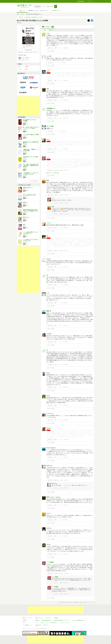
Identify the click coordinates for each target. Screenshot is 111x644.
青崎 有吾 (25, 204)
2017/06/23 (66, 420)
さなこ (48, 139)
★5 (56, 326)
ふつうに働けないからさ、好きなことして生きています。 (31, 240)
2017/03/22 (66, 536)
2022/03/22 (66, 100)
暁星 (24, 225)
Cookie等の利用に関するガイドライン (61, 613)
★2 (56, 100)
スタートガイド (49, 611)
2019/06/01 (66, 285)
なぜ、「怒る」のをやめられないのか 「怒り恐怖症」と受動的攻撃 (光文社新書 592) (31, 165)
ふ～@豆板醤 (50, 562)
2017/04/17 (66, 480)
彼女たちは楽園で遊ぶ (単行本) (29, 195)
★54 (56, 170)
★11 (56, 440)
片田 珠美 (22, 14)
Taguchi (49, 259)
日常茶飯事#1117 (51, 108)
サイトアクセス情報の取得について (79, 613)
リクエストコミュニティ (65, 616)
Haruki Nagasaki (51, 448)
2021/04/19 (67, 195)
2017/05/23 (66, 440)
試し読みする (28, 50)
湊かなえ (25, 226)
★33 (56, 573)
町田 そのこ (25, 196)
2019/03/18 (66, 326)
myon (48, 396)
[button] (56, 6)
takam (48, 373)
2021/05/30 (66, 170)
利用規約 (56, 611)
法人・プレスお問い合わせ (51, 616)
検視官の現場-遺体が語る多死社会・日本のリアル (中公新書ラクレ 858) (31, 210)
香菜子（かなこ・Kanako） (54, 497)
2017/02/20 (66, 573)
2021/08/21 (66, 149)
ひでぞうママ (50, 413)
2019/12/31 (66, 251)
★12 (56, 554)
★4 (56, 303)
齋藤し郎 (49, 311)
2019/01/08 (66, 342)
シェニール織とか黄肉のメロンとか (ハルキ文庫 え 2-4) (30, 233)
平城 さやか (25, 242)
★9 (56, 81)
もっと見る (34, 181)
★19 (56, 251)
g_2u (48, 293)
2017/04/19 (66, 457)
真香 (48, 180)
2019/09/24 (66, 267)
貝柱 (48, 89)
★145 (56, 195)
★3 (56, 149)
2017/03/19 (66, 554)
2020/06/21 (66, 228)
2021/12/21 (66, 118)
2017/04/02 (66, 505)
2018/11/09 (66, 365)
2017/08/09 (66, 405)
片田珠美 (25, 122)
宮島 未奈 (25, 189)
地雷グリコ (25, 202)
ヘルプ (37, 616)
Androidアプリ (38, 618)
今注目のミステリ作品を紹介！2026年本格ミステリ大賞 (30, 17)
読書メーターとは (39, 611)
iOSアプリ (46, 618)
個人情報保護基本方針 (46, 613)
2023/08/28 (66, 81)
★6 (56, 342)
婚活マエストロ (26, 217)
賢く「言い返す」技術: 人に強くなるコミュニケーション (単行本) (31, 128)
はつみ (48, 513)
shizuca (49, 544)
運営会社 (37, 613)
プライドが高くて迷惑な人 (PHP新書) (31, 135)
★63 (56, 480)
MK (47, 275)
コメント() (60, 48)
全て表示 (44, 30)
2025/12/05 (66, 48)
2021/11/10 (64, 131)
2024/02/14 (64, 63)
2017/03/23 (66, 520)
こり (48, 157)
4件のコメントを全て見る (53, 173)
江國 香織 (25, 235)
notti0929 (49, 334)
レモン (48, 33)
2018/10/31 (66, 387)
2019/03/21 (66, 303)
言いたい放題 (50, 126)
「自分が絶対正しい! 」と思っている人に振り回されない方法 (31, 173)
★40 (56, 48)
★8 (56, 285)
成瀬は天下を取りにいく (28, 188)
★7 (56, 457)
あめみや (49, 428)
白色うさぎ (49, 466)
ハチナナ (49, 223)
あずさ (48, 71)
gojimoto (49, 528)
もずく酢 (49, 56)
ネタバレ (51, 30)
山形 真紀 (25, 212)
